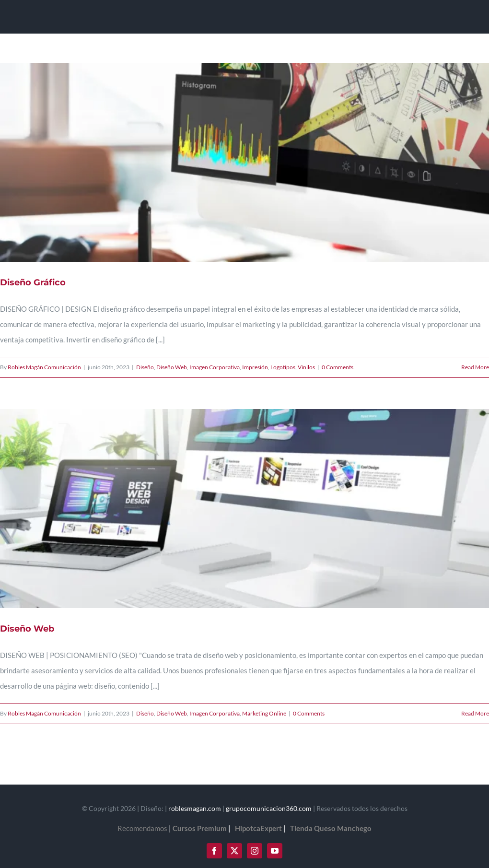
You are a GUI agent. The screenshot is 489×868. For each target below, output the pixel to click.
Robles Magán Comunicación (44, 367)
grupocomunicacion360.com (269, 808)
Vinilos (306, 367)
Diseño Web (172, 367)
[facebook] (214, 851)
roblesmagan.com (195, 808)
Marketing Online (264, 713)
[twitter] (234, 851)
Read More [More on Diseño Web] (475, 713)
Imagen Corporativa (215, 367)
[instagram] (255, 851)
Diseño (145, 367)
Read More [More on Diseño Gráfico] (475, 367)
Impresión (255, 367)
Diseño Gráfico (33, 282)
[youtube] (275, 851)
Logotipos (283, 367)
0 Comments (338, 367)
